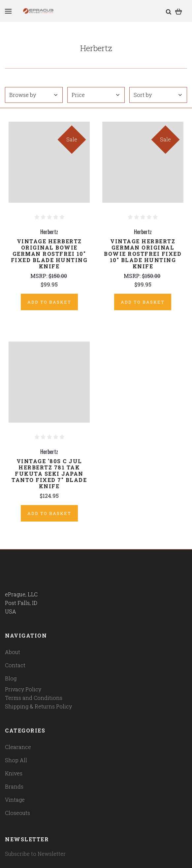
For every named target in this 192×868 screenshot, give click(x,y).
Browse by (33, 95)
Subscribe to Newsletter (35, 854)
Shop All (16, 760)
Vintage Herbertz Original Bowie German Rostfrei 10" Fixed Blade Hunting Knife (49, 254)
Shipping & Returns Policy (38, 706)
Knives (14, 773)
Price (96, 95)
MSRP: (39, 276)
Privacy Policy (23, 689)
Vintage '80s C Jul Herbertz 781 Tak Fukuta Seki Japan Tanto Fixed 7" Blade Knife (49, 474)
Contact (15, 665)
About (13, 652)
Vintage (15, 800)
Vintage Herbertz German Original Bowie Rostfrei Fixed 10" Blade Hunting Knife (143, 254)
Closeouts (17, 813)
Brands (14, 786)
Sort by (158, 95)
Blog (11, 678)
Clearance (18, 747)
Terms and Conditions (34, 698)
